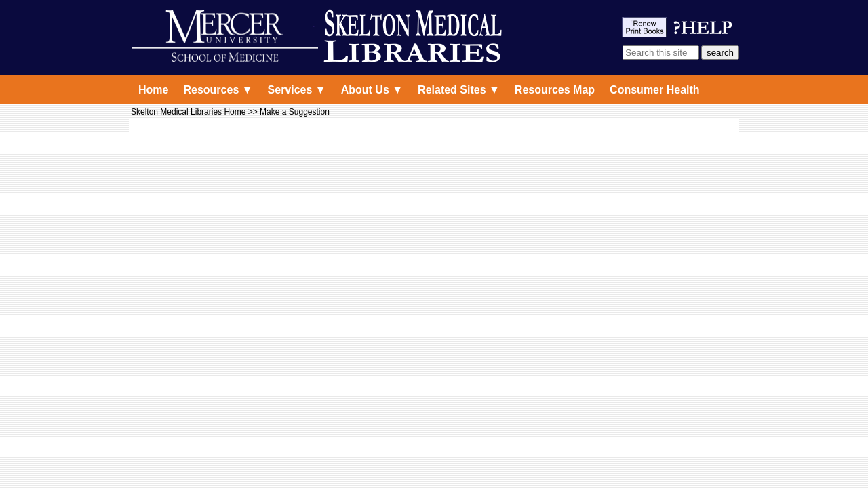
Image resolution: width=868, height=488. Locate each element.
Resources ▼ (218, 90)
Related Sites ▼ (459, 90)
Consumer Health (654, 90)
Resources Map (555, 90)
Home (153, 90)
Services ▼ (297, 90)
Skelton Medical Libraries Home (188, 112)
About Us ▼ (372, 90)
